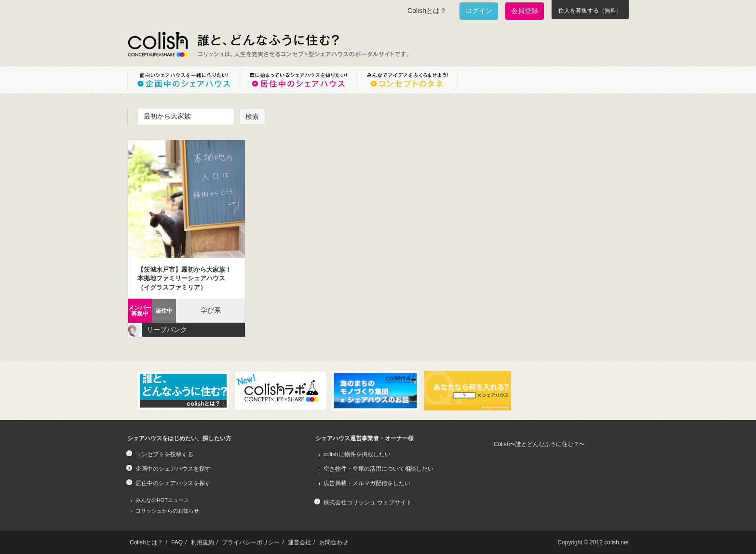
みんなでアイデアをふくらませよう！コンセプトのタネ (415, 80)
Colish (158, 44)
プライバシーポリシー (251, 542)
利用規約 (202, 542)
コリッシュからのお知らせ (167, 511)
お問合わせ (334, 542)
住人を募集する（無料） (590, 11)
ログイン (479, 11)
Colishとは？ (427, 11)
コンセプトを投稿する (164, 454)
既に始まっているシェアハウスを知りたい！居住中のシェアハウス (298, 80)
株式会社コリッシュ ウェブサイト (368, 502)
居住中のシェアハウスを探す (173, 483)
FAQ (177, 542)
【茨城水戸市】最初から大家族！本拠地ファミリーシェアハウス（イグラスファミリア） (184, 278)
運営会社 (299, 542)
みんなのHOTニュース (162, 500)
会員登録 (525, 11)
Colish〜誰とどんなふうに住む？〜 (539, 444)
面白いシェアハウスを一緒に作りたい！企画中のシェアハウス (183, 80)
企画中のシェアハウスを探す (173, 469)
